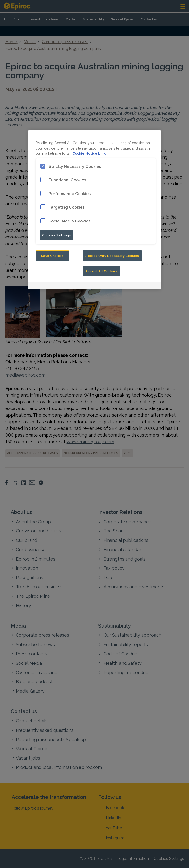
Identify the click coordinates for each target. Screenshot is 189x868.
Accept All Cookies (101, 271)
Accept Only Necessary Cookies (112, 255)
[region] (94, 210)
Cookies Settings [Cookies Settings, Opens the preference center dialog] (56, 235)
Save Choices (52, 255)
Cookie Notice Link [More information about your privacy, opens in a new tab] (89, 153)
